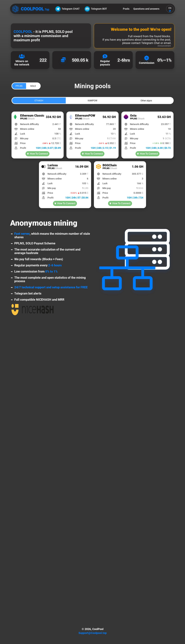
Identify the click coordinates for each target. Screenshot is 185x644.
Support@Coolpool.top (93, 633)
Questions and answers (146, 9)
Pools (126, 9)
